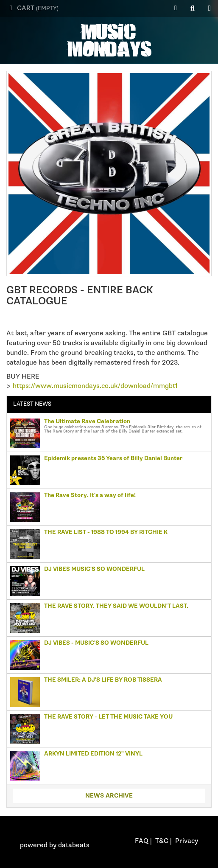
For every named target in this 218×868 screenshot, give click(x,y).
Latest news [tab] (32, 404)
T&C (162, 841)
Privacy (187, 841)
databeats (74, 845)
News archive (109, 796)
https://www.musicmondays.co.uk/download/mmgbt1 (95, 386)
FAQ (142, 841)
